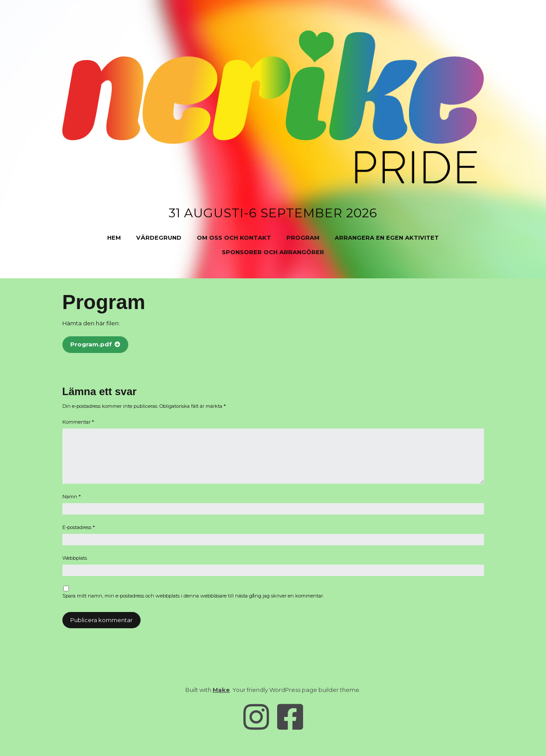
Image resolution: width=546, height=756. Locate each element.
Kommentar (78, 422)
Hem (114, 238)
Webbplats (75, 558)
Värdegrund (159, 238)
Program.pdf (91, 344)
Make (221, 690)
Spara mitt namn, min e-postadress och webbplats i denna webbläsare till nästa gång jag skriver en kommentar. (193, 596)
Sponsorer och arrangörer (273, 252)
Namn (72, 497)
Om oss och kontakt (234, 238)
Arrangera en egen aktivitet (387, 238)
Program (303, 238)
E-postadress (79, 527)
